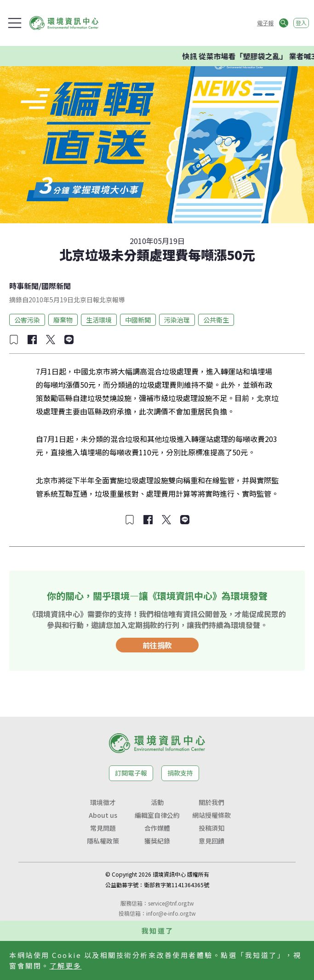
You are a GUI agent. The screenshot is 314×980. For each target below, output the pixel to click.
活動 (157, 802)
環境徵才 (103, 802)
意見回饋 (211, 841)
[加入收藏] (14, 340)
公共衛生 (216, 320)
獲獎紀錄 (157, 841)
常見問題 (103, 828)
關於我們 (211, 802)
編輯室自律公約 (157, 815)
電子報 (265, 23)
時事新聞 (24, 286)
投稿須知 (211, 828)
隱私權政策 (103, 841)
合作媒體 (157, 828)
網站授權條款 (211, 815)
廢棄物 (63, 320)
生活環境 (99, 320)
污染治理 (177, 320)
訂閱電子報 (131, 773)
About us (103, 815)
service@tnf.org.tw (171, 903)
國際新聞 (56, 286)
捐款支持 (180, 773)
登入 (301, 23)
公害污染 (27, 320)
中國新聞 (138, 320)
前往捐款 (157, 645)
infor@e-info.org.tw (171, 913)
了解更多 (66, 966)
